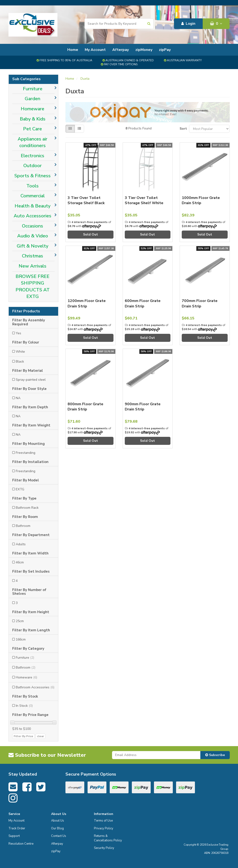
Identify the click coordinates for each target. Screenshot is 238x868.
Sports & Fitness (32, 176)
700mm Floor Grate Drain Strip (200, 303)
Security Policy (104, 848)
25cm (20, 621)
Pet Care (32, 129)
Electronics (32, 156)
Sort (183, 129)
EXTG (20, 489)
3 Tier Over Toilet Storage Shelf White (144, 200)
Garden (32, 99)
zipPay (165, 50)
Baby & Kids (33, 119)
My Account (95, 50)
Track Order (17, 828)
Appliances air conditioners (32, 142)
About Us (58, 821)
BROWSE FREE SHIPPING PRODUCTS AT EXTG (33, 287)
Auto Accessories (32, 216)
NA (18, 398)
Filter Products (26, 311)
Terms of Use (103, 821)
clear (40, 736)
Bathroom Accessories (35, 687)
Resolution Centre (21, 844)
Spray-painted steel (31, 380)
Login (188, 24)
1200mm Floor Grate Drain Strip (87, 303)
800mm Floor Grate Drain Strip (85, 407)
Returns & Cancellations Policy (108, 838)
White (20, 352)
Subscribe (215, 755)
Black (20, 362)
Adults (21, 544)
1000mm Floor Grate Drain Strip (201, 200)
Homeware (32, 109)
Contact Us (59, 836)
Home (73, 50)
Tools (32, 186)
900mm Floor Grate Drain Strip (143, 407)
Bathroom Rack (27, 508)
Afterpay (121, 50)
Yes (18, 333)
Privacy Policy (104, 828)
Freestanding (26, 453)
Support (14, 836)
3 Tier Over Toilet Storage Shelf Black (86, 200)
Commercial (33, 196)
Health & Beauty (32, 206)
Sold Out (91, 234)
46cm (20, 562)
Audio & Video (33, 236)
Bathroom (23, 526)
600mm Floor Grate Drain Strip (143, 303)
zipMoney (144, 50)
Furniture (33, 89)
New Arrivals (32, 266)
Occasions (32, 226)
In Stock (24, 706)
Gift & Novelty (32, 246)
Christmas (32, 256)
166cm (21, 639)
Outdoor (32, 166)
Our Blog (57, 828)
